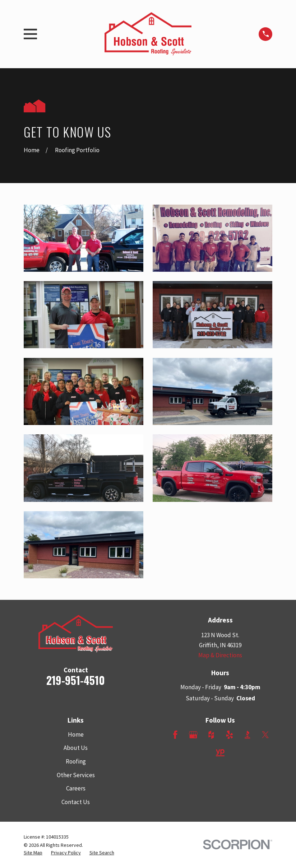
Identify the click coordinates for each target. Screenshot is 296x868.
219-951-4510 (76, 680)
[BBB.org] (248, 735)
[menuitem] (33, 853)
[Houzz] (211, 735)
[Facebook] (175, 735)
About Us (76, 748)
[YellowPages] (220, 753)
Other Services (76, 775)
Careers (76, 788)
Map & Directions (220, 655)
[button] (84, 238)
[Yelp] (230, 735)
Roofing (76, 761)
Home (76, 734)
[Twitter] (265, 735)
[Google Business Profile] (193, 735)
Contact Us (76, 802)
